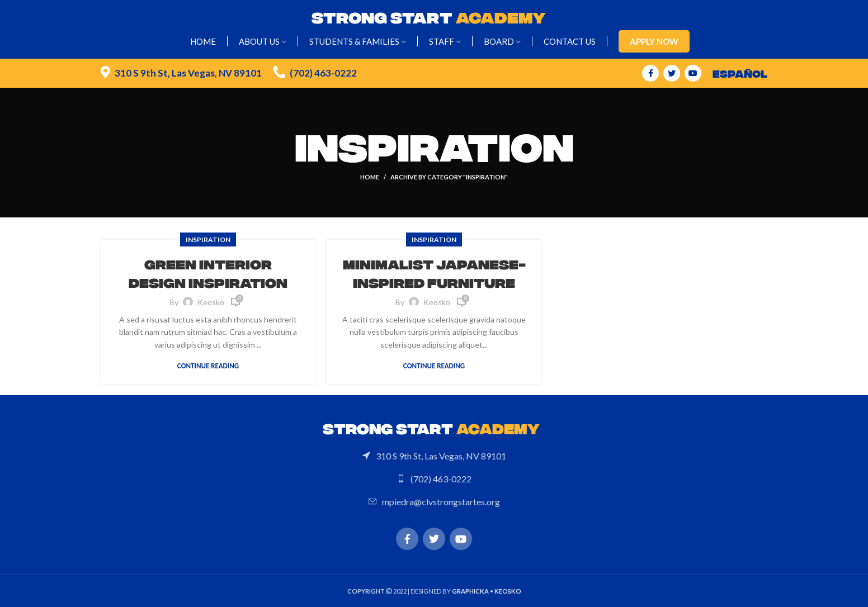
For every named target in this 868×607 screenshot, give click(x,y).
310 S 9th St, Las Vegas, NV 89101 (188, 73)
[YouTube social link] (693, 73)
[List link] (434, 456)
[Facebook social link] (650, 73)
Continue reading (208, 366)
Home (370, 177)
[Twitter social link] (672, 73)
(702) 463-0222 (323, 73)
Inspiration (208, 240)
